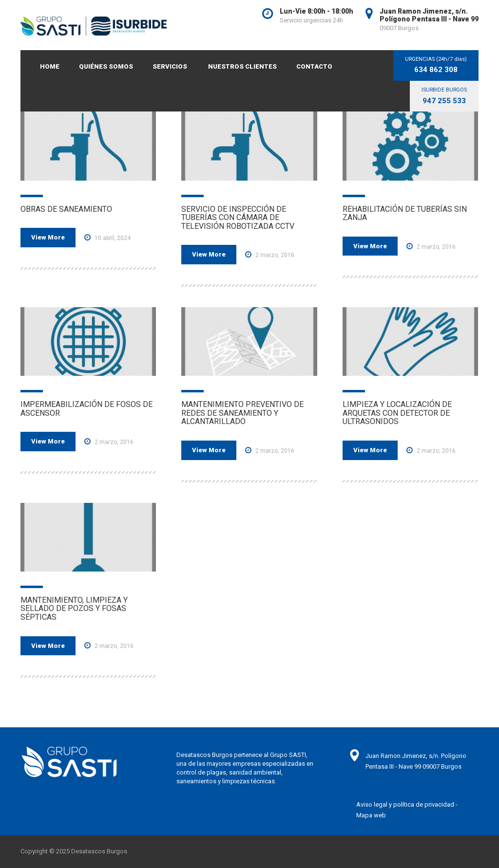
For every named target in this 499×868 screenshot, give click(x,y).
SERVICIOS (170, 66)
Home (50, 66)
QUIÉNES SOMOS (106, 66)
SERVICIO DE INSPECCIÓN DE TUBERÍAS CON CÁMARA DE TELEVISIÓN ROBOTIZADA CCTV (238, 218)
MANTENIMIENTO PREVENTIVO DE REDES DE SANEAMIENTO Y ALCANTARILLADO (242, 413)
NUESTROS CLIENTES (242, 66)
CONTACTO (314, 66)
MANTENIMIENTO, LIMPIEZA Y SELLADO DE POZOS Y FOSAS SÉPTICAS (74, 609)
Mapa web (371, 815)
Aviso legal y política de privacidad (405, 804)
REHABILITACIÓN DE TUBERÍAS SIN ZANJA (405, 213)
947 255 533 (444, 101)
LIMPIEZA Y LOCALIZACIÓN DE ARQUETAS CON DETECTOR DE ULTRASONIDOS (397, 413)
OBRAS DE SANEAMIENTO (66, 209)
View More (48, 237)
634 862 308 (436, 70)
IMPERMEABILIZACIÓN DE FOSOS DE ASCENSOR (86, 409)
